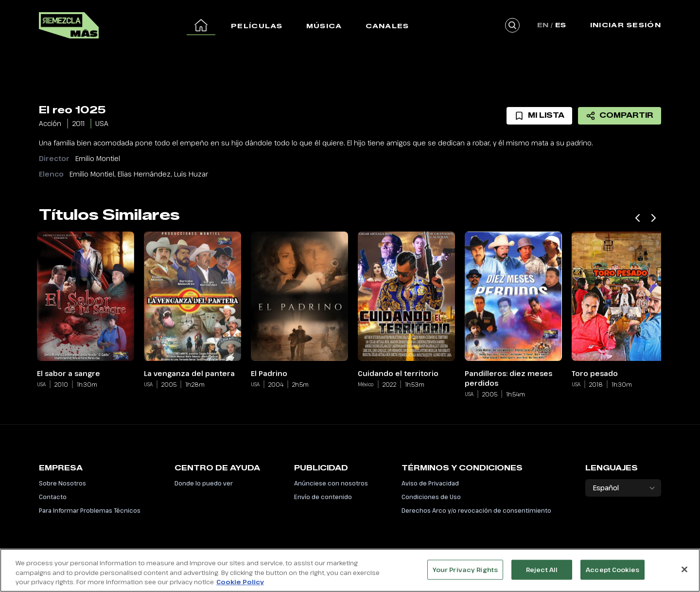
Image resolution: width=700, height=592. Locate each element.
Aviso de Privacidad (430, 483)
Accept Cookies (612, 574)
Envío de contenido (323, 497)
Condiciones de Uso (431, 497)
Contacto (53, 497)
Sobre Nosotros (62, 483)
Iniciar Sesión (626, 25)
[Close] (684, 574)
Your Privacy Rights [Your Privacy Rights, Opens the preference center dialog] (465, 574)
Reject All (542, 574)
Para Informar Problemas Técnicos (90, 510)
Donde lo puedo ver (204, 483)
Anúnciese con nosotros (331, 483)
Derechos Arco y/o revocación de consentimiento (476, 510)
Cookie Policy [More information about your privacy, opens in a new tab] (240, 587)
